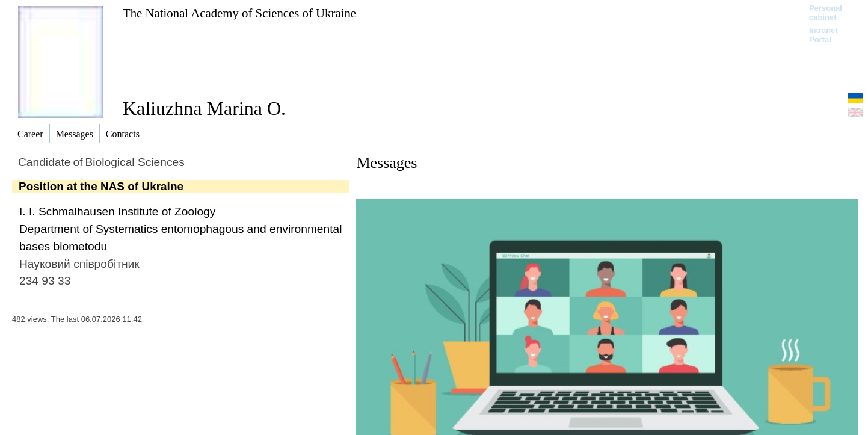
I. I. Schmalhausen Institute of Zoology (117, 211)
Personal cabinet (826, 13)
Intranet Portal (823, 35)
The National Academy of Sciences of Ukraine (239, 13)
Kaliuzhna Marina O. (204, 108)
